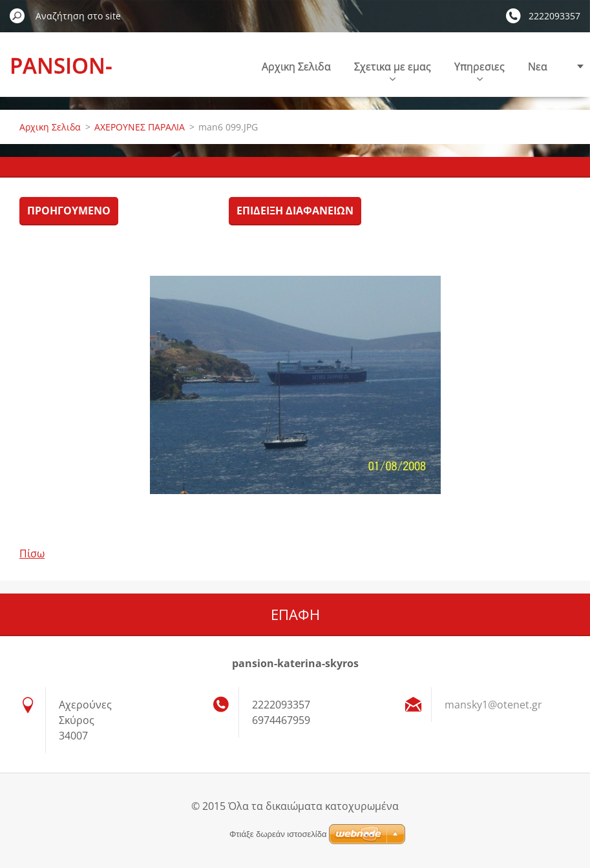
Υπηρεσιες (479, 70)
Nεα (538, 67)
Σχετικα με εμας (393, 70)
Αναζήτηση (17, 15)
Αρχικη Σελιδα (296, 67)
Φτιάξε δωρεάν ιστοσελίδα (278, 834)
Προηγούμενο (69, 211)
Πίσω (32, 553)
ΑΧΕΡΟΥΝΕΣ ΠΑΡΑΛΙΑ (140, 127)
